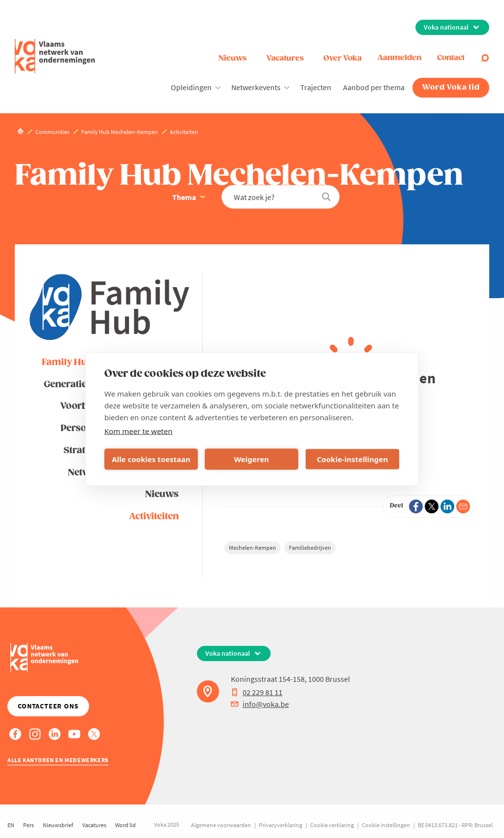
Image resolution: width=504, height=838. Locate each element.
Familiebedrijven (310, 548)
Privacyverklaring (281, 825)
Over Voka (343, 58)
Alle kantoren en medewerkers (58, 760)
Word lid (126, 825)
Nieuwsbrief (58, 825)
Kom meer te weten (139, 431)
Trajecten (316, 87)
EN (11, 825)
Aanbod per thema (374, 87)
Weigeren (251, 459)
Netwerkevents (256, 87)
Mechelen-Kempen (252, 548)
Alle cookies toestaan (151, 459)
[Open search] (485, 58)
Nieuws (233, 58)
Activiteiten (154, 517)
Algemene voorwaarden (221, 825)
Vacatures (285, 58)
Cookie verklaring (332, 825)
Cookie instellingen (386, 825)
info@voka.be (260, 704)
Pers (29, 825)
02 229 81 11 (257, 692)
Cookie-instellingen (353, 459)
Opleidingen (191, 87)
